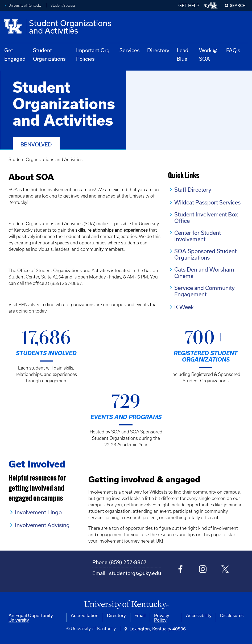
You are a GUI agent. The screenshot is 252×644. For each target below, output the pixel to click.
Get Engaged (15, 54)
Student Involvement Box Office (206, 218)
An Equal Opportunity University (31, 618)
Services (130, 50)
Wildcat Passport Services (207, 202)
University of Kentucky (25, 5)
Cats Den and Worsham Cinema (204, 273)
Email (140, 615)
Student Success (63, 5)
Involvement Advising (42, 525)
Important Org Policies (93, 54)
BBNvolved (36, 144)
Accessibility (199, 615)
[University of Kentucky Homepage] (126, 605)
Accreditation (85, 615)
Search (238, 5)
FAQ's (233, 50)
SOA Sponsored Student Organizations (205, 254)
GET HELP (189, 5)
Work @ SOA (208, 54)
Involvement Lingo (38, 512)
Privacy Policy (162, 618)
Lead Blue (183, 54)
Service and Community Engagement (205, 291)
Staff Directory (193, 190)
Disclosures (232, 615)
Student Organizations (49, 54)
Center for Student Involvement (198, 236)
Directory (158, 50)
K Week (184, 307)
